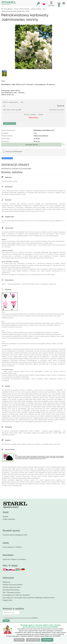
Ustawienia (19, 640)
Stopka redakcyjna (9, 519)
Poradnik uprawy (32, 145)
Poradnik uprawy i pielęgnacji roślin (15, 535)
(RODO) (35, 618)
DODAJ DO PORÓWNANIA (14, 152)
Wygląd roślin (7, 600)
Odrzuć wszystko (33, 640)
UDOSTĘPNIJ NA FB (7, 158)
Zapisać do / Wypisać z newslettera (14, 559)
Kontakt (5, 516)
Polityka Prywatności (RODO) (13, 585)
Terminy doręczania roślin (12, 587)
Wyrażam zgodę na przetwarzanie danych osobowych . (21, 618)
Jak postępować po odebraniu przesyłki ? (16, 595)
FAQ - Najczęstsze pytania (11, 592)
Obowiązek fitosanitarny (11, 590)
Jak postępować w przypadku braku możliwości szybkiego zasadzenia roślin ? (29, 597)
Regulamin (6, 582)
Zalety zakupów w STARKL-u (12, 547)
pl (44, 4)
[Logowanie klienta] (51, 4)
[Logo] (9, 3)
